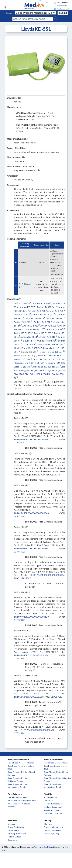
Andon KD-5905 (55, 311)
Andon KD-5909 (22, 314)
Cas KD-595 (29, 344)
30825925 (56, 697)
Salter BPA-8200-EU (40, 374)
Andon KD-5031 (42, 303)
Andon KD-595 (55, 318)
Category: (10, 13)
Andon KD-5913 (30, 326)
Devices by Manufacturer (55, 827)
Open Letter (13, 840)
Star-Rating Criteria (52, 810)
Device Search (14, 830)
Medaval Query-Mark (53, 807)
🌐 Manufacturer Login (62, 9)
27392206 (19, 443)
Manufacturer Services (53, 804)
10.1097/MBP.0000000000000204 (31, 439)
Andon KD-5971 (34, 329)
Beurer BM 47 (31, 340)
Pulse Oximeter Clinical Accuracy (22, 800)
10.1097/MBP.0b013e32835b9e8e (31, 655)
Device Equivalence (16, 827)
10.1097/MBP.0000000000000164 (31, 548)
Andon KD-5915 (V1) (44, 314)
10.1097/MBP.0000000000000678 (38, 730)
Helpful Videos (14, 837)
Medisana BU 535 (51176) (28, 363)
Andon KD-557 (27, 307)
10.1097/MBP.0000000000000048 (31, 513)
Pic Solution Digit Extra (46, 370)
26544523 (19, 552)
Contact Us (48, 800)
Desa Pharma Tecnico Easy (50, 344)
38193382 (25, 578)
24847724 (19, 516)
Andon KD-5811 (29, 337)
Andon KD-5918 (35, 318)
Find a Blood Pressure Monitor (21, 763)
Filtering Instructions (17, 833)
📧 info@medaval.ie (61, 6)
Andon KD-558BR (23, 333)
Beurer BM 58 (48, 340)
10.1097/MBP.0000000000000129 (31, 617)
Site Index (48, 824)
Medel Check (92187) (51, 352)
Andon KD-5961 (22, 322)
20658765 (55, 475)
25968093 (19, 620)
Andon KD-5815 (48, 337)
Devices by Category (52, 830)
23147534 (19, 658)
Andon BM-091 (22, 303)
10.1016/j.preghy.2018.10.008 (29, 697)
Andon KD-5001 (48, 326)
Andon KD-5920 (42, 333)
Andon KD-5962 (42, 322)
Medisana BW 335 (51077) (47, 367)
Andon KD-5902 (38, 311)
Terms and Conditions (53, 813)
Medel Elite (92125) (24, 355)
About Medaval (50, 797)
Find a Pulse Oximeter (17, 797)
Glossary (11, 824)
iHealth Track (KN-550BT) (27, 348)
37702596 (19, 733)
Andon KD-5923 (54, 329)
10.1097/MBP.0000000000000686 (47, 575)
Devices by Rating (51, 833)
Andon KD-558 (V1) (47, 307)
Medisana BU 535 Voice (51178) (46, 359)
